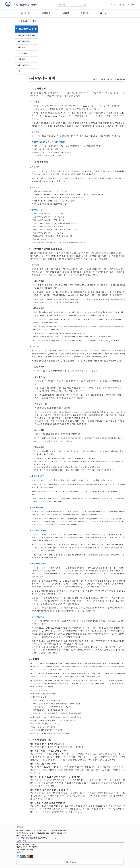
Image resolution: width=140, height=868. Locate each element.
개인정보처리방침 (70, 862)
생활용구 (22, 59)
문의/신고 (105, 14)
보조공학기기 (23, 53)
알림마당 (85, 14)
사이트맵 (131, 5)
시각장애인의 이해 (28, 22)
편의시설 (22, 47)
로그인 (113, 5)
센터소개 (25, 14)
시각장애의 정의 (24, 41)
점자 (20, 71)
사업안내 (46, 14)
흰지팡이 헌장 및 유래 (27, 35)
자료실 (66, 14)
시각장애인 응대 (24, 65)
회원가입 (122, 5)
